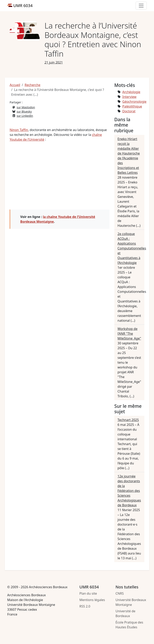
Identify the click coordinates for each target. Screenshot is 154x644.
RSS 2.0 (85, 606)
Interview (129, 97)
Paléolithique (132, 106)
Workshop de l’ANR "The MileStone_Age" (129, 334)
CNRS (120, 593)
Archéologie (131, 92)
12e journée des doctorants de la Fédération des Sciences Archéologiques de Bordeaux (129, 491)
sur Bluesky (24, 111)
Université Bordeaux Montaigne (131, 602)
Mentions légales (92, 600)
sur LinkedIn (25, 116)
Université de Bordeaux (125, 613)
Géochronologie (134, 102)
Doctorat (129, 111)
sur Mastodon (26, 107)
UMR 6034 (20, 6)
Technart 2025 (128, 420)
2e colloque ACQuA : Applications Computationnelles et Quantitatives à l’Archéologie (132, 248)
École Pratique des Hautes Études (129, 625)
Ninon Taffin (19, 130)
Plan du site (88, 593)
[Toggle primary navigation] (141, 6)
